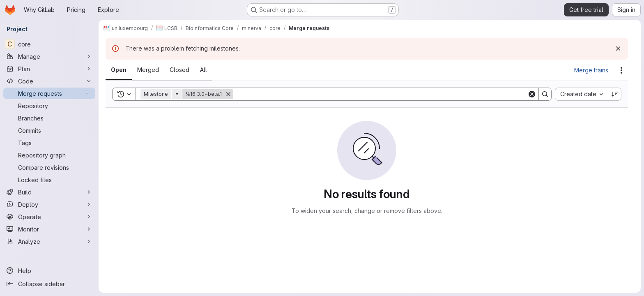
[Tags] (49, 143)
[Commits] (49, 130)
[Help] (49, 271)
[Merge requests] (49, 93)
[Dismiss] (618, 49)
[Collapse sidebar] (49, 284)
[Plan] (49, 69)
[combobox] (581, 94)
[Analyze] (49, 241)
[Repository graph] (49, 155)
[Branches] (49, 118)
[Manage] (49, 56)
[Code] (49, 81)
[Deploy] (49, 204)
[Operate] (49, 217)
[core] (49, 44)
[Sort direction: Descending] (615, 94)
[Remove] (228, 94)
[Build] (49, 192)
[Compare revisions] (49, 167)
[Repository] (49, 106)
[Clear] (532, 94)
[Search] (380, 94)
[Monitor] (49, 229)
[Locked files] (49, 180)
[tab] (119, 70)
